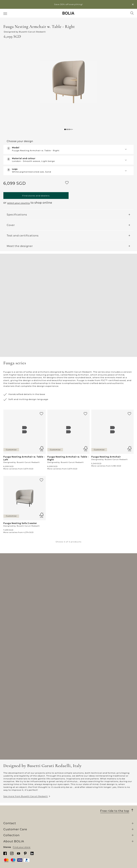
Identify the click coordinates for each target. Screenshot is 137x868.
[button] (68, 82)
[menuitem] (5, 14)
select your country (19, 203)
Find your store (22, 847)
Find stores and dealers (36, 196)
